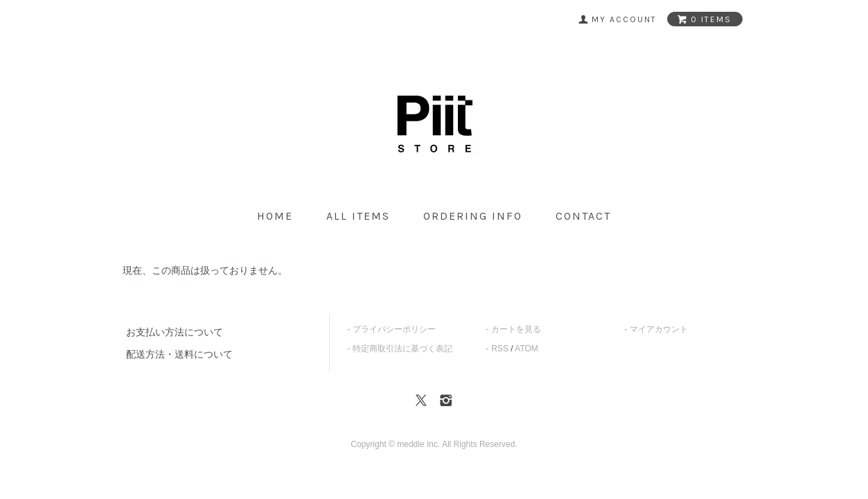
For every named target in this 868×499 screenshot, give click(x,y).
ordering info (473, 216)
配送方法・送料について (179, 354)
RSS (500, 349)
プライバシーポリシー (394, 329)
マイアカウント (659, 329)
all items (358, 216)
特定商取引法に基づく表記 (402, 349)
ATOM (526, 349)
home (275, 216)
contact (583, 216)
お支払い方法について (175, 332)
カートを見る (516, 329)
